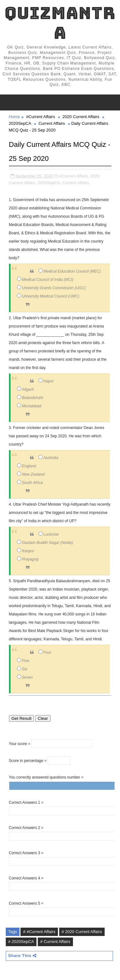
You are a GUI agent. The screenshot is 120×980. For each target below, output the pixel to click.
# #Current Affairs (39, 932)
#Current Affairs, (74, 176)
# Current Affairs (55, 942)
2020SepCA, (50, 183)
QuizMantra (60, 23)
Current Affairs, (76, 183)
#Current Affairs (41, 117)
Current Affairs (52, 123)
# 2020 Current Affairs (82, 932)
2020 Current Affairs (81, 117)
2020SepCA (20, 123)
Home (15, 117)
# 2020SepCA (21, 942)
